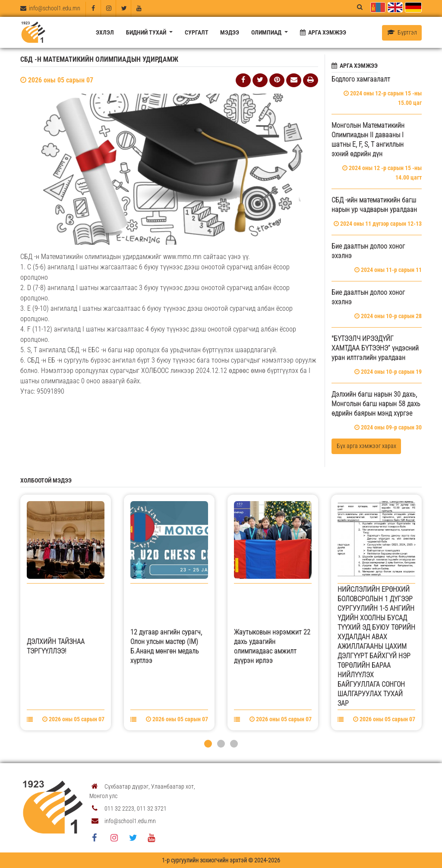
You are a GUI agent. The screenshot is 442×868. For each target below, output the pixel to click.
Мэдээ (230, 32)
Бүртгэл (402, 32)
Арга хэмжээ (323, 32)
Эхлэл (105, 32)
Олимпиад (267, 32)
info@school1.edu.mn (50, 8)
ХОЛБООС (155, 371)
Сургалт (197, 32)
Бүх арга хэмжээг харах (366, 446)
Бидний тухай (147, 32)
